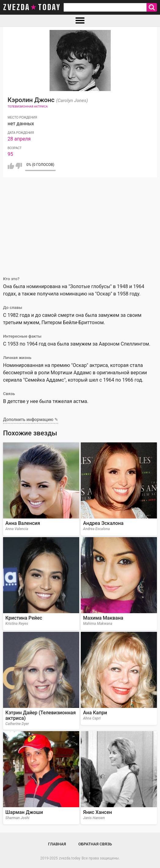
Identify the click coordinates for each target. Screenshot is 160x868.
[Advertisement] (80, 223)
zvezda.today (70, 858)
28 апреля (19, 139)
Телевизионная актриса (28, 106)
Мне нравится (11, 166)
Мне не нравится (19, 166)
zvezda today (32, 7)
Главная (57, 844)
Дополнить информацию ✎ (31, 419)
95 (10, 154)
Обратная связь (95, 844)
